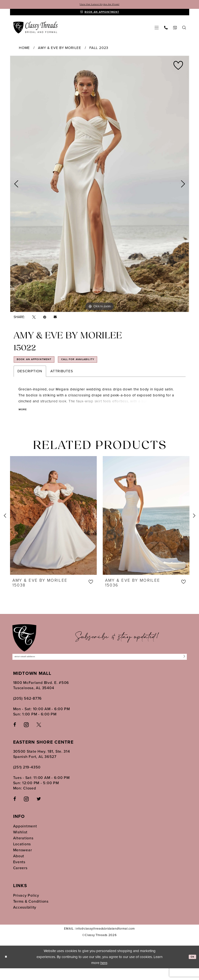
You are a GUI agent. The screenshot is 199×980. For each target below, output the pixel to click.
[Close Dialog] (7, 969)
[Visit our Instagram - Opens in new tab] (26, 736)
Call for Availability (105, 367)
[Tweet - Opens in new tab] (34, 321)
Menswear (23, 862)
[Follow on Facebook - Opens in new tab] (15, 811)
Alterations (23, 850)
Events (19, 874)
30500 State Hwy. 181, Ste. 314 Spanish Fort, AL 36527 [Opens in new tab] (42, 766)
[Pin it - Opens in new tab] (45, 321)
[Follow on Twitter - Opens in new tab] (39, 811)
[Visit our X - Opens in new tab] (39, 736)
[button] (156, 32)
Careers (20, 880)
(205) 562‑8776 (28, 710)
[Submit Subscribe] (183, 667)
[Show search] (184, 32)
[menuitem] (156, 32)
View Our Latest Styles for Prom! (99, 5)
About (19, 868)
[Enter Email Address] (100, 667)
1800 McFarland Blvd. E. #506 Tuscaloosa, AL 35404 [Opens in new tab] (41, 697)
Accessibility (25, 919)
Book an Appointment (43, 367)
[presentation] (53, 525)
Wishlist (20, 844)
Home (24, 52)
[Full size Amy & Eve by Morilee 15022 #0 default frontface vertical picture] (100, 188)
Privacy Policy (26, 907)
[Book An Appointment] (100, 15)
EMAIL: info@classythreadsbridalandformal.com (99, 940)
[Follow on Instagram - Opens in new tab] (26, 810)
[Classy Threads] (36, 32)
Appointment (25, 838)
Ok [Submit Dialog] (191, 969)
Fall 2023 (99, 52)
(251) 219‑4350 (27, 779)
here (104, 975)
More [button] (24, 419)
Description (30, 380)
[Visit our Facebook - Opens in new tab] (15, 736)
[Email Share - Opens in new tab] (55, 321)
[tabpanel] (100, 188)
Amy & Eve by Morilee (59, 52)
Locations (22, 856)
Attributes (62, 380)
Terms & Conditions (31, 913)
